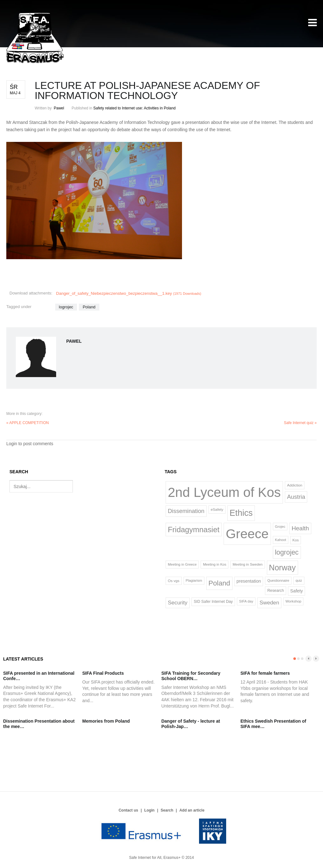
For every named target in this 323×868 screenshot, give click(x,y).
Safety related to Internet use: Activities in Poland (135, 108)
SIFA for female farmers (265, 673)
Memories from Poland (106, 721)
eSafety (217, 509)
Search (167, 810)
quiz (299, 580)
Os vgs (174, 581)
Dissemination (186, 511)
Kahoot (281, 540)
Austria (296, 497)
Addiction (295, 485)
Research (276, 591)
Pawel (59, 108)
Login (149, 810)
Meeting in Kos (214, 564)
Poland (89, 307)
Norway (282, 568)
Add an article (192, 810)
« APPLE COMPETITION (28, 423)
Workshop (293, 601)
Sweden (269, 603)
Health (300, 528)
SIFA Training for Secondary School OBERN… (191, 676)
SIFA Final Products (103, 673)
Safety (297, 591)
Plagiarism (194, 580)
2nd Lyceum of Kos (224, 492)
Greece (247, 534)
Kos (296, 540)
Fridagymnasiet (194, 530)
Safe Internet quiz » (300, 423)
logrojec (66, 307)
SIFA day (246, 601)
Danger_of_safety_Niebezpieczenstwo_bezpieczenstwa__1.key (129, 293)
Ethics (241, 513)
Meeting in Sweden (247, 564)
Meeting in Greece (182, 564)
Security (178, 603)
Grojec (280, 527)
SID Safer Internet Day (213, 602)
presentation (249, 581)
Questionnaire (278, 580)
